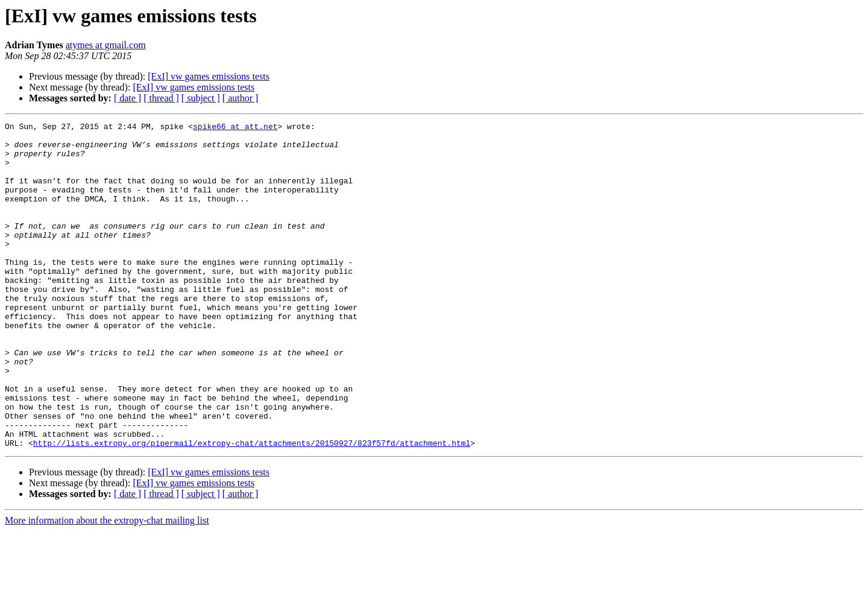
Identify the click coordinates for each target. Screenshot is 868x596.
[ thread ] (161, 98)
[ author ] (241, 98)
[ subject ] (201, 98)
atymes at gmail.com (106, 45)
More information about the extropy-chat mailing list (107, 585)
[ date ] (127, 98)
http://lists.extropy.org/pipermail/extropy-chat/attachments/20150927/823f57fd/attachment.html (252, 508)
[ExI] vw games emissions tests (209, 76)
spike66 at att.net (235, 128)
